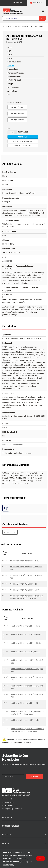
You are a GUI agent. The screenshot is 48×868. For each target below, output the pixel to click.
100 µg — (17, 113)
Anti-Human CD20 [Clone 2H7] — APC (24, 590)
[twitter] (7, 799)
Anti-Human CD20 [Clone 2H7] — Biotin (26, 643)
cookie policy (9, 865)
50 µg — (17, 107)
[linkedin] (11, 799)
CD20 (5, 427)
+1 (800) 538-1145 (9, 806)
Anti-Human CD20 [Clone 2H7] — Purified (26, 634)
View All (11, 66)
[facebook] (3, 799)
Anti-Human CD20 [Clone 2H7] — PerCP (25, 561)
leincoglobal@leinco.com (12, 809)
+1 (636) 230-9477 (9, 803)
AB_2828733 (7, 261)
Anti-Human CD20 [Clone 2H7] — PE (24, 584)
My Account (17, 3)
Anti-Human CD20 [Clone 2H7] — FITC (25, 652)
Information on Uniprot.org (13, 444)
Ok (41, 858)
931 (4, 436)
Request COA (10, 532)
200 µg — (17, 119)
